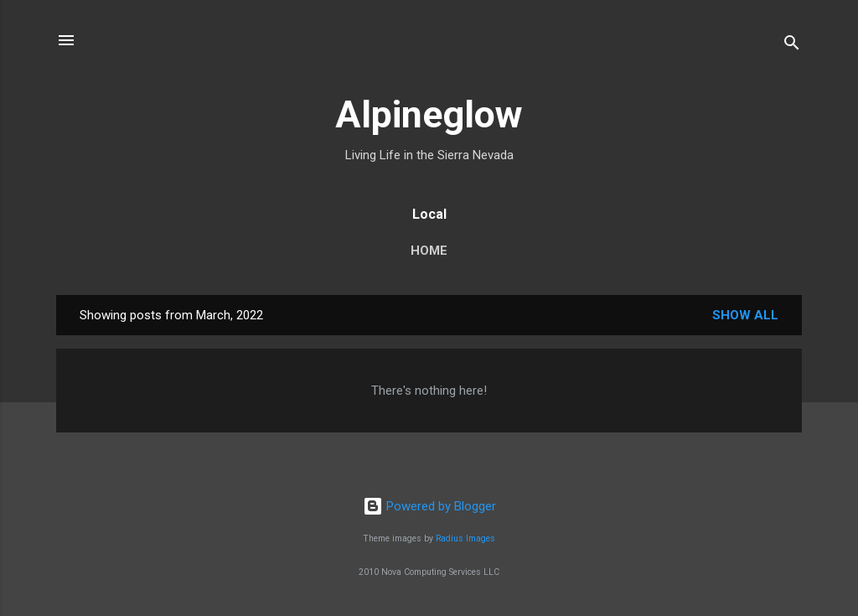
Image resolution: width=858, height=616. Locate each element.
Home (429, 251)
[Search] (792, 46)
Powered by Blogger (429, 506)
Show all (745, 315)
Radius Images (465, 538)
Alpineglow (429, 114)
